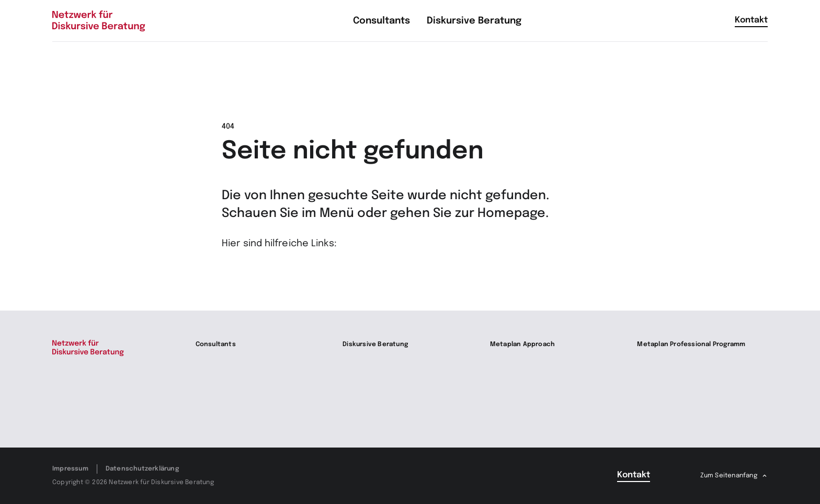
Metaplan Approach (522, 345)
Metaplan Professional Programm (691, 345)
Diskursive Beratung (375, 345)
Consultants (216, 345)
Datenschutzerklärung (142, 469)
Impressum (70, 469)
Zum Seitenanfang (729, 476)
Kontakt (751, 20)
